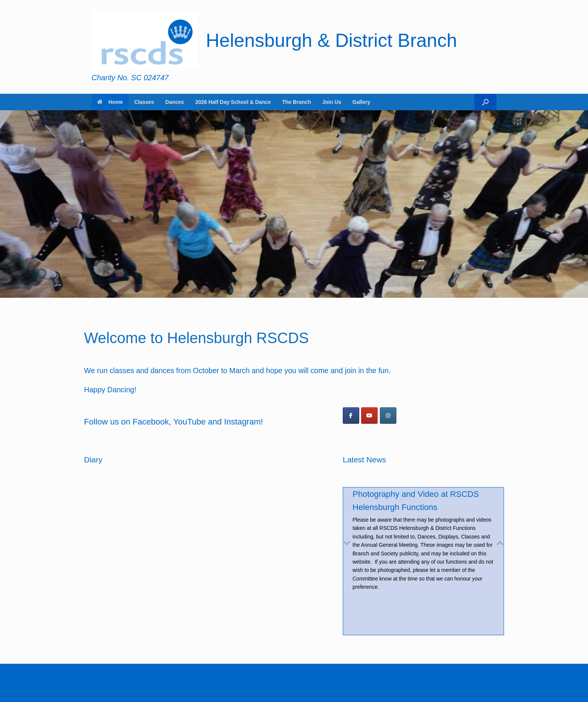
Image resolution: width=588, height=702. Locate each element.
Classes (144, 102)
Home (110, 102)
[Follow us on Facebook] (351, 415)
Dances (175, 102)
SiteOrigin (289, 687)
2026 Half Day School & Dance (233, 102)
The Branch (296, 102)
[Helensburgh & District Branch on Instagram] (388, 415)
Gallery (361, 102)
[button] (485, 102)
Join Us (332, 102)
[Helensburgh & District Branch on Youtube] (369, 415)
